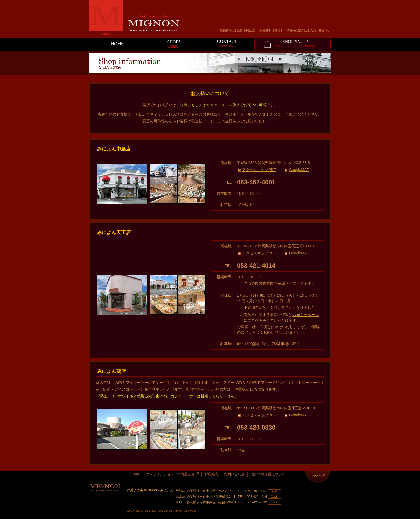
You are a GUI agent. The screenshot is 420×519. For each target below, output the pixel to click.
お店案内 (211, 474)
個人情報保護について (268, 474)
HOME (117, 44)
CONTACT (227, 44)
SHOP (172, 44)
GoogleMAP (299, 170)
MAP (275, 491)
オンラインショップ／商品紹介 (172, 474)
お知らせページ (306, 315)
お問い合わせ (234, 474)
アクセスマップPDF (259, 170)
